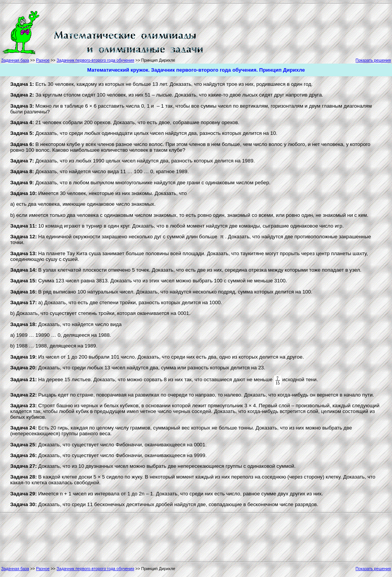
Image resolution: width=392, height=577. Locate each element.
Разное (43, 60)
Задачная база (15, 60)
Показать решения (373, 60)
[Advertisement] (239, 31)
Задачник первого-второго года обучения (96, 60)
